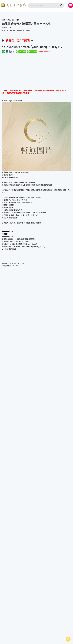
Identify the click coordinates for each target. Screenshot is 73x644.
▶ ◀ (18, 41)
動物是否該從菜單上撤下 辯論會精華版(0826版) (20, 247)
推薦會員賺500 (44, 51)
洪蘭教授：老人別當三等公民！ (14, 242)
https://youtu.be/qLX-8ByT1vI (42, 47)
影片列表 (6, 20)
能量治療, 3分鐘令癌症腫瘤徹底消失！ (16, 244)
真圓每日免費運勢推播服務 (12, 101)
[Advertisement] (36, 71)
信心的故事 (6, 249)
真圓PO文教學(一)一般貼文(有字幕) (15, 239)
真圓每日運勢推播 (34, 223)
